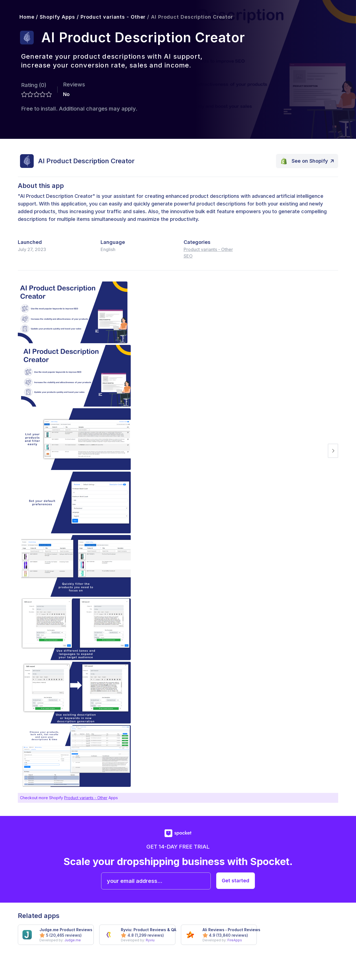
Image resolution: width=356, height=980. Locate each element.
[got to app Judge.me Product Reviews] (56, 935)
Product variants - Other (208, 249)
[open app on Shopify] (307, 161)
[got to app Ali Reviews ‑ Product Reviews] (219, 935)
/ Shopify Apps (55, 17)
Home (26, 17)
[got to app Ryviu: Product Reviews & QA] (137, 935)
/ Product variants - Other (110, 17)
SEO (188, 256)
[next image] (333, 451)
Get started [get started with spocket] (236, 881)
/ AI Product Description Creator (189, 17)
